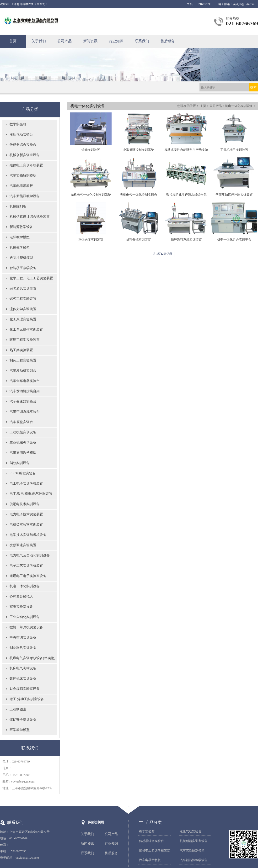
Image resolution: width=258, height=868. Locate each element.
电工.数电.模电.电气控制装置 (31, 494)
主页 (203, 106)
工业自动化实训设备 (25, 617)
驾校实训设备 (20, 463)
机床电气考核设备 (23, 668)
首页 (13, 41)
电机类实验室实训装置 (26, 525)
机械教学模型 (20, 247)
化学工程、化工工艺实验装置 (31, 278)
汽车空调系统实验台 (25, 412)
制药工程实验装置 (23, 360)
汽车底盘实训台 (21, 422)
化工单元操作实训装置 (26, 330)
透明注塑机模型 (21, 258)
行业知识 (116, 41)
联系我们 (142, 41)
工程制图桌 (18, 709)
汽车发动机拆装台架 (25, 391)
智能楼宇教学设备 (23, 268)
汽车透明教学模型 (23, 453)
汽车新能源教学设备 (25, 196)
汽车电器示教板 (21, 186)
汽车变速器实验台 (23, 401)
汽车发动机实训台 (23, 371)
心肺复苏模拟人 (21, 596)
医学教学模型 (20, 730)
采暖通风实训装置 (23, 288)
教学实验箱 (18, 124)
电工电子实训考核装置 (26, 484)
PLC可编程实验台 (23, 473)
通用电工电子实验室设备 (28, 576)
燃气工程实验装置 (23, 299)
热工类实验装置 (21, 350)
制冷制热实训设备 (23, 648)
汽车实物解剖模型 (23, 176)
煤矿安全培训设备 (23, 720)
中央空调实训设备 (23, 638)
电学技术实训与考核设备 (28, 535)
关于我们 (39, 41)
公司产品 (64, 41)
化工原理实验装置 (23, 319)
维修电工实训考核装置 (26, 165)
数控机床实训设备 (23, 679)
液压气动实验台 (21, 135)
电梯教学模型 (20, 237)
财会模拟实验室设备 (25, 689)
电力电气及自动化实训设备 (30, 555)
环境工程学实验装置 (25, 340)
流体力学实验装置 (23, 309)
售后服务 (168, 41)
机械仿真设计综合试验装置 (30, 217)
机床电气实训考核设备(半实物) (32, 658)
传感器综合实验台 (23, 145)
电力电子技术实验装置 (26, 514)
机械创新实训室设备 (25, 155)
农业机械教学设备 (23, 442)
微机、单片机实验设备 (26, 627)
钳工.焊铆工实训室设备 (27, 699)
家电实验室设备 (21, 607)
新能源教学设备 (21, 227)
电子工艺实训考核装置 (26, 566)
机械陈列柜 (18, 206)
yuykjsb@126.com (244, 4)
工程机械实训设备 (23, 432)
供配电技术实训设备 (25, 504)
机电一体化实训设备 (25, 586)
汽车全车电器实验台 (25, 381)
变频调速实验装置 (23, 545)
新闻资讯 (90, 41)
